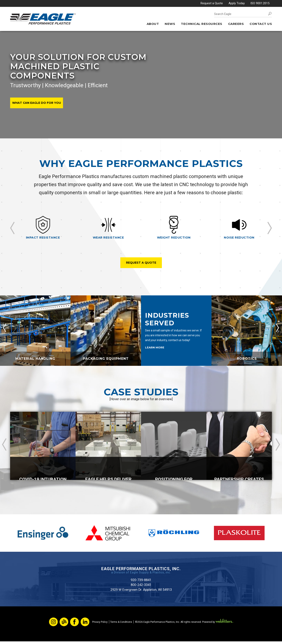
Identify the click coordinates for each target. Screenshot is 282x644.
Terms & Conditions (121, 625)
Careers (236, 24)
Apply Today (237, 3)
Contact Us (261, 24)
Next (270, 228)
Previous (12, 228)
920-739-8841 (141, 582)
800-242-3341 (141, 587)
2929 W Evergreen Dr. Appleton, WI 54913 (141, 592)
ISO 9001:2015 (260, 3)
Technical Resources (202, 24)
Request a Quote (212, 3)
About (153, 24)
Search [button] (270, 14)
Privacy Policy (100, 625)
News (170, 24)
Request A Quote (141, 263)
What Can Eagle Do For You (37, 103)
